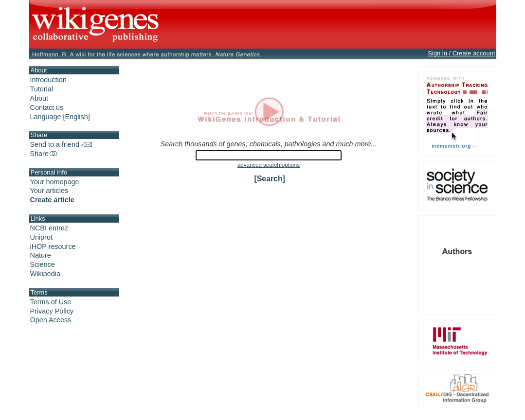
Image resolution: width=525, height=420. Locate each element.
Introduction (48, 80)
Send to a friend (61, 144)
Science (43, 264)
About (39, 98)
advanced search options (269, 165)
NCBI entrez (49, 228)
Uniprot (41, 237)
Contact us (47, 107)
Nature (41, 255)
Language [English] (60, 117)
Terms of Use (51, 302)
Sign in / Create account (461, 53)
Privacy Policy (52, 311)
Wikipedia (45, 274)
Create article (52, 200)
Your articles (49, 191)
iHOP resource (53, 246)
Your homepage (55, 182)
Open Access (51, 320)
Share (44, 154)
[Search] (270, 179)
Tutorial (42, 89)
